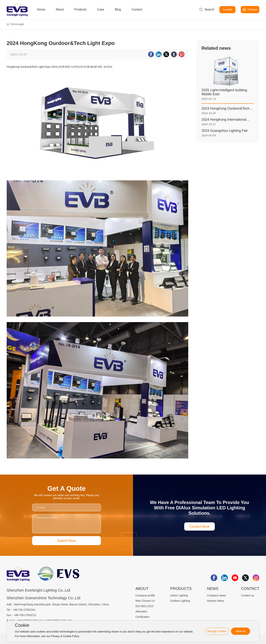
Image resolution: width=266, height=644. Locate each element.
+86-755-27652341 (24, 610)
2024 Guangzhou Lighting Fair (225, 131)
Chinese (253, 10)
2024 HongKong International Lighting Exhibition (224, 122)
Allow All (241, 631)
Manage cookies (217, 631)
